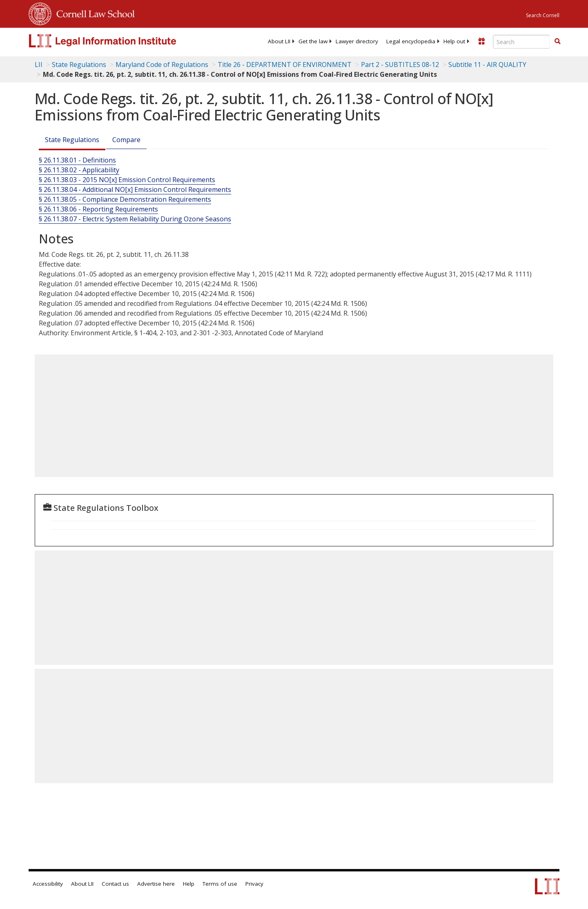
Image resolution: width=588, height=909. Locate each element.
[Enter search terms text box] (521, 42)
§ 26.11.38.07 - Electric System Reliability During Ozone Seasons (135, 219)
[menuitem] (279, 41)
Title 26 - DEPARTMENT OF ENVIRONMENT (285, 65)
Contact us (115, 884)
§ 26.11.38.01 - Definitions (77, 160)
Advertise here (156, 884)
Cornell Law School (93, 13)
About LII (279, 41)
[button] (557, 41)
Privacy (254, 884)
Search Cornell (543, 15)
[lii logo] (120, 41)
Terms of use (220, 884)
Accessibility (48, 884)
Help (189, 884)
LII (39, 65)
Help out (454, 41)
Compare (126, 140)
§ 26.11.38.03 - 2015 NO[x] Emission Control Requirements (127, 180)
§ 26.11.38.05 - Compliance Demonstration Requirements (125, 199)
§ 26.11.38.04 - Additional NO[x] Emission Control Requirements (135, 189)
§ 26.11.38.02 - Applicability (79, 170)
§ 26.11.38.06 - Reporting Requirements (98, 209)
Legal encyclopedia (411, 41)
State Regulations (79, 65)
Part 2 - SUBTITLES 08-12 (400, 65)
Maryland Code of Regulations (162, 65)
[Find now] (557, 42)
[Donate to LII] (481, 41)
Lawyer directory (357, 41)
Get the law (313, 41)
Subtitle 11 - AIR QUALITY (487, 65)
